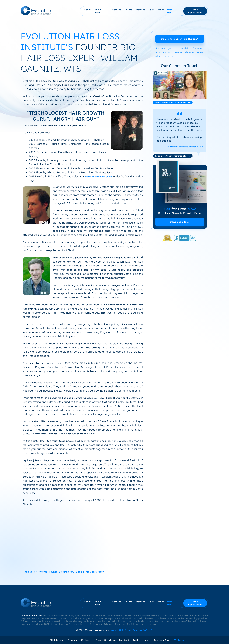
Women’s (140, 10)
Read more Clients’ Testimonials (173, 156)
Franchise (73, 640)
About (87, 10)
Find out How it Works (35, 572)
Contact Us (87, 640)
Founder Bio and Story (62, 572)
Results (128, 10)
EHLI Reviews (57, 640)
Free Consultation (195, 11)
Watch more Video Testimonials (173, 103)
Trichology (180, 640)
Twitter (136, 640)
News (161, 10)
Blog (98, 640)
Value (152, 10)
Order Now (170, 11)
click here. (152, 624)
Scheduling (110, 640)
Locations (116, 10)
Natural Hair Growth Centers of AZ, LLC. (132, 630)
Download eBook (180, 222)
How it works (97, 11)
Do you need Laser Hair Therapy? (180, 39)
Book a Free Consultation (90, 572)
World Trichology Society (98, 177)
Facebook (124, 640)
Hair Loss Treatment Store (157, 640)
